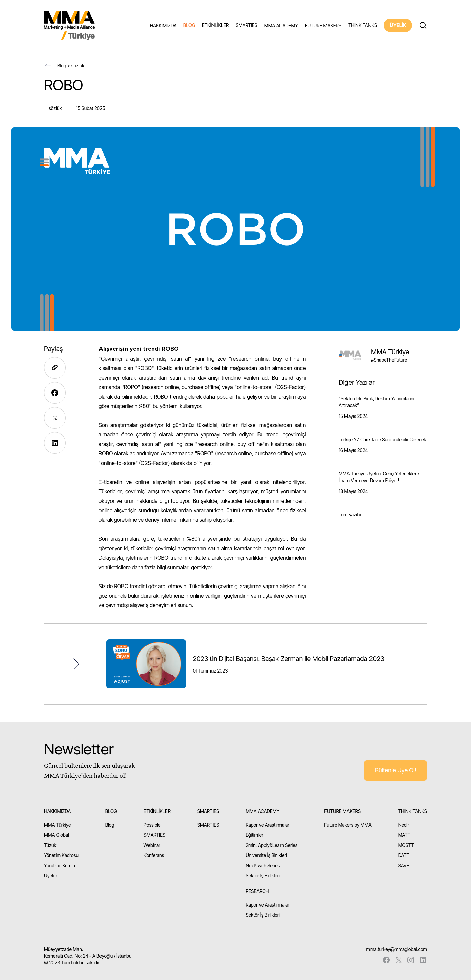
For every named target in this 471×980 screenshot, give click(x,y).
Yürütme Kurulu (60, 865)
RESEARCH (257, 891)
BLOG (189, 25)
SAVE (404, 865)
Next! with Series (263, 865)
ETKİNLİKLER (215, 25)
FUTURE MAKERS (323, 26)
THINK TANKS (363, 25)
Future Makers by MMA (348, 825)
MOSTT (406, 845)
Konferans (154, 855)
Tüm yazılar (350, 515)
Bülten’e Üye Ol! (396, 770)
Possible (152, 825)
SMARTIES (246, 25)
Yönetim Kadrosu (61, 855)
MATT (404, 835)
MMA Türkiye (57, 825)
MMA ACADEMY (281, 26)
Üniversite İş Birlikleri (266, 855)
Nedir (404, 825)
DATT (404, 855)
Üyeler (51, 876)
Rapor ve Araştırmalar (267, 825)
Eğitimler (254, 835)
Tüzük (50, 845)
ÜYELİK (398, 25)
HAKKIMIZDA (163, 26)
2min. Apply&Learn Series (272, 845)
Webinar (152, 845)
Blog (62, 66)
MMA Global (57, 835)
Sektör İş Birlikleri (263, 876)
